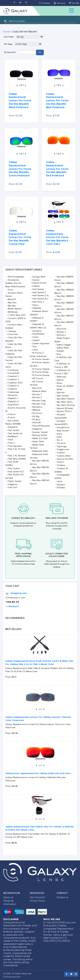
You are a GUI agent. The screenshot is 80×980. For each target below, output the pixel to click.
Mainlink (37, 388)
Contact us (62, 897)
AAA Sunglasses (16, 277)
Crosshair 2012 (15, 383)
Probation (37, 429)
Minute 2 (37, 397)
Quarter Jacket (40, 432)
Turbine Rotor (64, 456)
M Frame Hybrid (41, 369)
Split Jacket (63, 396)
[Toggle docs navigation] (71, 11)
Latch (35, 350)
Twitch (60, 462)
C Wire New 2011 (17, 315)
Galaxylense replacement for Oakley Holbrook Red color (38, 773)
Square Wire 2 (64, 411)
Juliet (35, 337)
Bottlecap (13, 312)
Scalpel (60, 351)
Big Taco (12, 302)
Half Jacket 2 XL (41, 295)
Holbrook (37, 308)
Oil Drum (37, 413)
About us (8, 897)
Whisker (61, 488)
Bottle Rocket (15, 309)
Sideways (61, 377)
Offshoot (36, 410)
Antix (10, 290)
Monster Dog (39, 401)
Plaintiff (36, 423)
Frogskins (13, 484)
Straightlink (63, 427)
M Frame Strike (40, 372)
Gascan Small (39, 283)
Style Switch (63, 431)
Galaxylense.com (12, 977)
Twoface (61, 465)
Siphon (60, 380)
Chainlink (13, 334)
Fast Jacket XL (15, 433)
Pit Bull (36, 420)
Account (59, 3)
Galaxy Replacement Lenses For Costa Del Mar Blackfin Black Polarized (20, 101)
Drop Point (13, 405)
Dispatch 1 (13, 398)
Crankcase (13, 370)
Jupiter (36, 340)
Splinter (61, 392)
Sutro (59, 434)
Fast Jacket (14, 430)
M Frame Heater (41, 359)
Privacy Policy (38, 901)
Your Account (37, 897)
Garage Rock (39, 277)
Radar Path (38, 441)
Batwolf (12, 299)
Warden (61, 485)
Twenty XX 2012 (65, 459)
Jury (34, 346)
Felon (11, 440)
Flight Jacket (15, 481)
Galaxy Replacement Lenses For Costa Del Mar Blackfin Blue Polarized (57, 101)
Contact (44, 3)
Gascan (36, 280)
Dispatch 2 (13, 401)
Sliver (60, 383)
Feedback (13, 436)
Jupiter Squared (41, 343)
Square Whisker (65, 408)
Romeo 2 (61, 335)
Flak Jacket (14, 468)
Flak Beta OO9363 (17, 459)
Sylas (59, 437)
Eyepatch (13, 427)
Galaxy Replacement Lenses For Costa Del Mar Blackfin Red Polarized (57, 169)
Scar (59, 354)
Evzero (11, 417)
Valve (60, 481)
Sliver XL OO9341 (65, 386)
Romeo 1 (61, 332)
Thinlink (61, 443)
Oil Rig (36, 416)
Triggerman (63, 449)
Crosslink (12, 389)
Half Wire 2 (38, 302)
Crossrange (13, 392)
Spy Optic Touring (66, 405)
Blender (12, 306)
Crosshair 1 (13, 376)
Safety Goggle (64, 345)
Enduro (12, 414)
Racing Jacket (40, 435)
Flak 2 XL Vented (17, 456)
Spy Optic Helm (65, 402)
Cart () (73, 3)
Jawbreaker (38, 334)
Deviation (13, 395)
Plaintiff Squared (41, 426)
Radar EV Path (40, 438)
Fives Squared (15, 446)
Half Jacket (38, 289)
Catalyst (12, 331)
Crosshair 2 (13, 379)
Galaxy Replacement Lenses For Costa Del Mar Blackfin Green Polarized (20, 169)
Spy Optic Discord (65, 399)
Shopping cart (18, 593)
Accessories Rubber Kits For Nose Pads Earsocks (15, 283)
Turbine (61, 453)
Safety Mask (63, 348)
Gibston (36, 286)
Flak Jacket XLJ (16, 472)
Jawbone (37, 331)
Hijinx (35, 305)
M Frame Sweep (41, 375)
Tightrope (62, 446)
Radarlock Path (40, 451)
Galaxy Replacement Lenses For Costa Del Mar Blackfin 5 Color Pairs (57, 237)
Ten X (60, 440)
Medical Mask (39, 391)
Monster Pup (39, 404)
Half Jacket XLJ (40, 299)
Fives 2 (11, 443)
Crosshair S (13, 386)
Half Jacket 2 (39, 292)
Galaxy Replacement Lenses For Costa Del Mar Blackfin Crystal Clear (20, 237)
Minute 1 (37, 394)
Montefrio (37, 407)
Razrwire (62, 329)
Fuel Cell (12, 487)
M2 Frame (38, 378)
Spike (60, 389)
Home (7, 32)
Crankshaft (13, 373)
